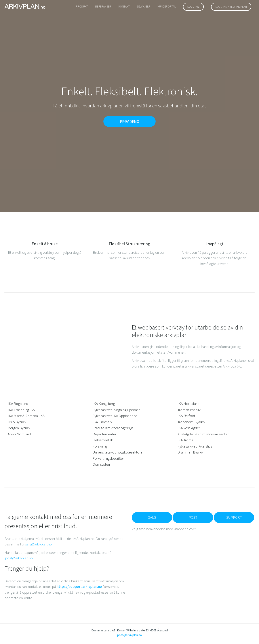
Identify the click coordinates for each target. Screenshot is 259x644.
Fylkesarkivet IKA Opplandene (115, 416)
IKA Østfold (186, 416)
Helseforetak (103, 440)
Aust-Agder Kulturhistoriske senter (203, 434)
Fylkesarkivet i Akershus (195, 446)
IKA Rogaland (18, 404)
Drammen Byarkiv (190, 452)
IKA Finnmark (102, 422)
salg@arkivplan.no (39, 544)
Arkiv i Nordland (19, 434)
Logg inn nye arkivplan (231, 7)
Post (193, 517)
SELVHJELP (144, 7)
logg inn (193, 7)
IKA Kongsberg (104, 404)
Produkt (82, 7)
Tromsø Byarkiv (189, 410)
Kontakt (124, 7)
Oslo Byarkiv (17, 422)
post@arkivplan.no (19, 558)
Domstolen (101, 464)
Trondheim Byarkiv (191, 422)
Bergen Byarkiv (19, 428)
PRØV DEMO (130, 122)
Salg (152, 517)
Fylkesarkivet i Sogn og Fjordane (117, 410)
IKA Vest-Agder (189, 428)
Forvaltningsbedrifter (108, 458)
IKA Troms (185, 440)
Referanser (103, 7)
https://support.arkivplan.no (79, 587)
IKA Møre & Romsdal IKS (26, 416)
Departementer (104, 434)
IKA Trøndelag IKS (21, 410)
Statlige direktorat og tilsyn (113, 428)
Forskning (100, 446)
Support (234, 517)
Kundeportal (167, 7)
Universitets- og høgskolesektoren (118, 452)
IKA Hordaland (189, 404)
